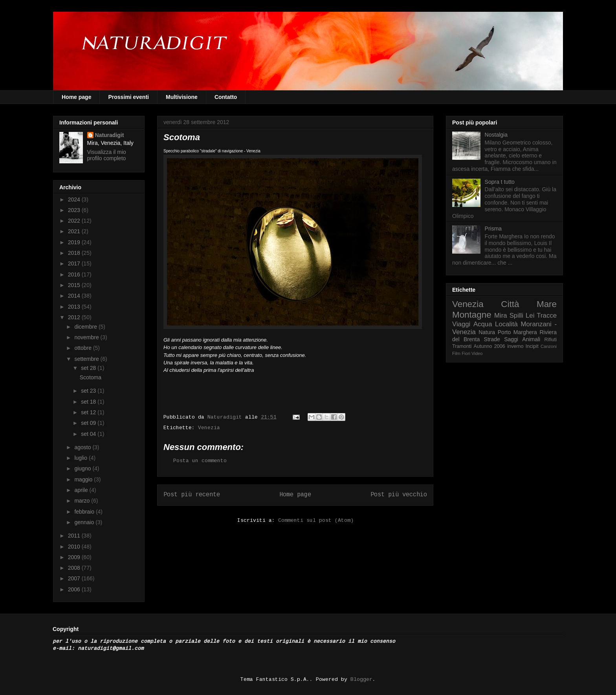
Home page (76, 97)
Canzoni (549, 346)
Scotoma (91, 377)
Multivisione (182, 97)
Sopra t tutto (500, 182)
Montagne (472, 315)
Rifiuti (551, 340)
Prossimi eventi (128, 97)
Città (510, 304)
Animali (531, 339)
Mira (501, 315)
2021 (75, 231)
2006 (75, 589)
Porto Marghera (517, 332)
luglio (82, 458)
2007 (75, 578)
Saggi (511, 339)
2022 (75, 221)
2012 (75, 317)
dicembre (86, 327)
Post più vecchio (399, 495)
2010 (75, 547)
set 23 (89, 391)
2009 (75, 557)
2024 (75, 199)
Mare (547, 304)
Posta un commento (200, 461)
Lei (530, 315)
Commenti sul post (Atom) (316, 520)
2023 (75, 210)
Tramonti (462, 346)
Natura (487, 332)
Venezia (209, 428)
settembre (87, 359)
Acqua (483, 324)
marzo (83, 501)
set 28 (89, 368)
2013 (75, 307)
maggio (84, 479)
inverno (515, 346)
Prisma (493, 229)
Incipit (532, 346)
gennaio (85, 522)
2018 (75, 253)
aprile (82, 490)
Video (477, 353)
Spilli (516, 315)
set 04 (89, 434)
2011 (75, 536)
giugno (83, 468)
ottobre (83, 348)
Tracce (547, 315)
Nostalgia (496, 135)
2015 (75, 285)
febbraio (85, 512)
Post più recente (192, 495)
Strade (492, 339)
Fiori (466, 353)
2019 (75, 242)
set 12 (89, 412)
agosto (83, 447)
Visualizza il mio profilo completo (107, 155)
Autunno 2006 (489, 346)
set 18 (89, 402)
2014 (75, 296)
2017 (75, 263)
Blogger (361, 679)
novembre (87, 337)
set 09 (89, 423)
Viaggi (461, 324)
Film (456, 353)
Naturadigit (226, 417)
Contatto (226, 97)
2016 (75, 274)
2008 (75, 568)
